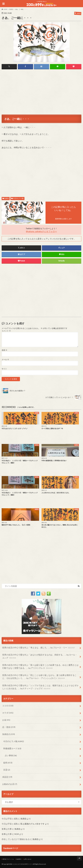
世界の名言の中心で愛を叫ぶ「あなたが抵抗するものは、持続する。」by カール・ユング (40, 656)
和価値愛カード (12, 748)
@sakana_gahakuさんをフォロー (41, 231)
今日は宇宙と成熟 (10, 819)
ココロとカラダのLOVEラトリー (23, 864)
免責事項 (19, 859)
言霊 (7, 770)
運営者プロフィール (8, 859)
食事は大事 (7, 829)
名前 (4, 350)
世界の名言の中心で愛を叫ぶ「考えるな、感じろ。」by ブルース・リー (39, 648)
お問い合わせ (28, 859)
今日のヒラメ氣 (18, 199)
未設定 (7, 777)
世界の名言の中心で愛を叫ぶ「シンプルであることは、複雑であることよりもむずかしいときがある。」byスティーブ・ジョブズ (40, 687)
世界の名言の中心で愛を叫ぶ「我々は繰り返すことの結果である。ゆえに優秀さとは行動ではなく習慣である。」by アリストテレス (40, 667)
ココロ (8, 706)
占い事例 (11, 755)
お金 (6, 720)
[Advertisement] (41, 92)
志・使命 (9, 727)
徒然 (8, 763)
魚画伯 (7, 199)
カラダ (8, 713)
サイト (4, 369)
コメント (6, 331)
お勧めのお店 (10, 784)
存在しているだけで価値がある (16, 839)
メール (5, 360)
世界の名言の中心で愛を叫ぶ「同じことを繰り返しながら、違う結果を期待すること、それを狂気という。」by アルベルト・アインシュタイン (39, 677)
